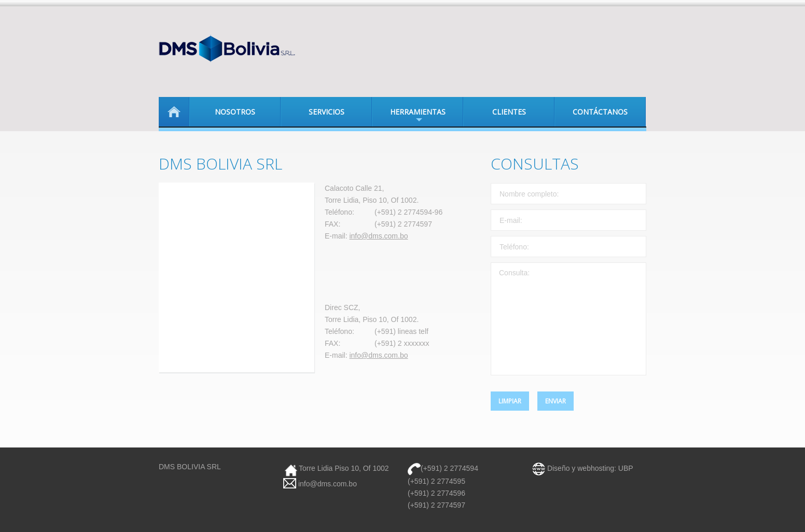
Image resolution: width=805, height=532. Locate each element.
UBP (626, 468)
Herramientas (409, 117)
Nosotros (235, 112)
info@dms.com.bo (378, 236)
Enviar (556, 401)
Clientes (509, 112)
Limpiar (510, 401)
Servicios (327, 112)
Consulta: (568, 319)
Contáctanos (600, 112)
